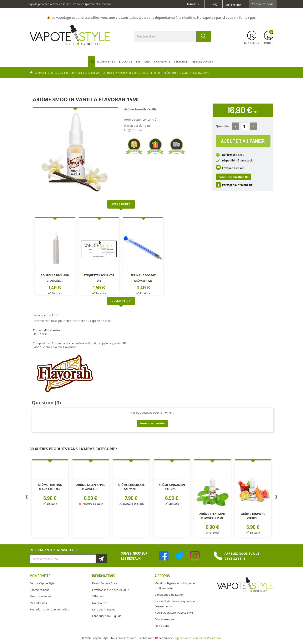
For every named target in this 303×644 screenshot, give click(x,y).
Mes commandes (41, 596)
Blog (214, 4)
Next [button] (277, 498)
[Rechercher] (172, 36)
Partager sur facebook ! (238, 185)
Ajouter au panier (243, 141)
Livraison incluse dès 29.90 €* (111, 590)
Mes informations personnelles (49, 609)
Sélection (98, 596)
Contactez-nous (263, 4)
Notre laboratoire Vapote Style (174, 613)
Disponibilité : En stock (237, 160)
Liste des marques (103, 609)
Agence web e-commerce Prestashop (198, 638)
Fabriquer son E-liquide (107, 616)
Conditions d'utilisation (169, 595)
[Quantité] (244, 126)
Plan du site (162, 626)
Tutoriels (193, 4)
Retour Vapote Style (42, 583)
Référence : (230, 155)
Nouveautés (100, 603)
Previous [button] (27, 498)
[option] (55, 257)
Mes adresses (38, 603)
